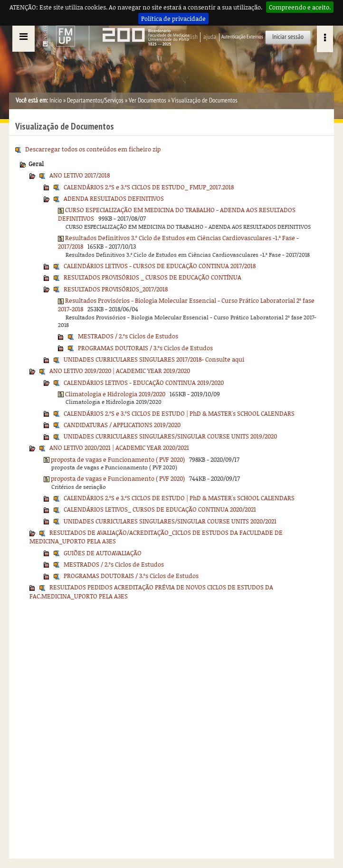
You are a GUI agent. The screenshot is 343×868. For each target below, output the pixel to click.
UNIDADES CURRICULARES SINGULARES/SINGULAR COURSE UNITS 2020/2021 (170, 521)
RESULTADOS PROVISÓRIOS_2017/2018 (116, 289)
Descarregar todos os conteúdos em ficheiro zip (93, 149)
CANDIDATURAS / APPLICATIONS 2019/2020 (122, 425)
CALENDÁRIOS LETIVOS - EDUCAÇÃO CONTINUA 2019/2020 (144, 383)
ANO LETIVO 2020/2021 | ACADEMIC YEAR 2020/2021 (119, 448)
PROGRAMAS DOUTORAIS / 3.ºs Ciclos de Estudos (145, 348)
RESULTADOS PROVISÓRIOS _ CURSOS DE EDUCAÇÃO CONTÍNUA (152, 277)
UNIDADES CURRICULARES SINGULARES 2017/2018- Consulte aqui (154, 359)
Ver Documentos (148, 100)
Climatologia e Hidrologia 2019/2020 (115, 394)
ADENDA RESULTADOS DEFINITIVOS (114, 198)
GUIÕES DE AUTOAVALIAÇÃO (103, 553)
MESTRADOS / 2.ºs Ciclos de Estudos (128, 336)
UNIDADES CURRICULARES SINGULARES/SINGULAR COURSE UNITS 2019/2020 (170, 436)
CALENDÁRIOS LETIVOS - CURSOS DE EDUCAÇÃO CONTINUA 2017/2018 (160, 266)
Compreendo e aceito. (300, 7)
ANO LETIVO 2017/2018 (80, 175)
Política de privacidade (173, 19)
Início (56, 100)
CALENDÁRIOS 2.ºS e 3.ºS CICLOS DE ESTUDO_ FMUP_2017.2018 (149, 187)
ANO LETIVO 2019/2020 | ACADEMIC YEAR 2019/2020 (120, 371)
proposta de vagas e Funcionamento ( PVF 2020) (118, 459)
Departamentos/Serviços (95, 100)
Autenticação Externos (242, 37)
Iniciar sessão (288, 37)
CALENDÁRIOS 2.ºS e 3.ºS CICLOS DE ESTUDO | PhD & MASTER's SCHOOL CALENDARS (179, 413)
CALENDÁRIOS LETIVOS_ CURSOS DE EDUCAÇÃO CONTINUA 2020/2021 (160, 509)
